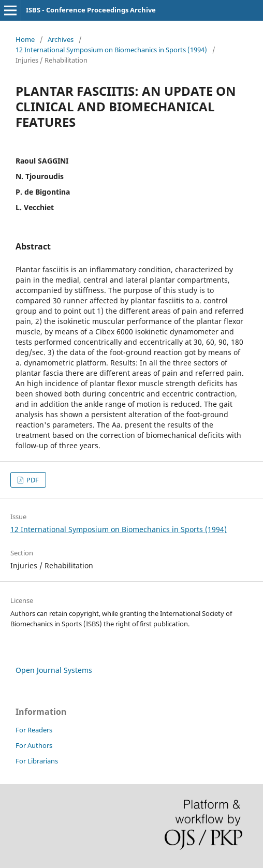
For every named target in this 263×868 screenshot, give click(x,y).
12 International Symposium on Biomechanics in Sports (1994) (111, 50)
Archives (61, 39)
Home (25, 39)
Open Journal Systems (54, 670)
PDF (32, 480)
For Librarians (37, 761)
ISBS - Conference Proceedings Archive (91, 10)
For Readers (34, 730)
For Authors (34, 745)
